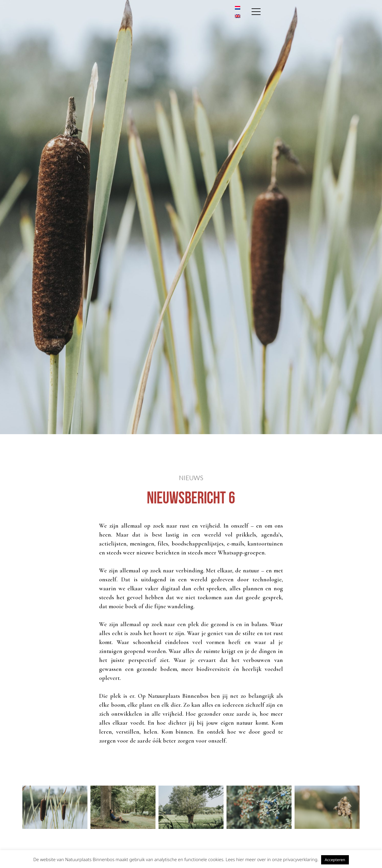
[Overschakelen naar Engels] (332, 19)
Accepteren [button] (335, 860)
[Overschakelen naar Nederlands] (332, 10)
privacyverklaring (300, 859)
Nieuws (191, 478)
